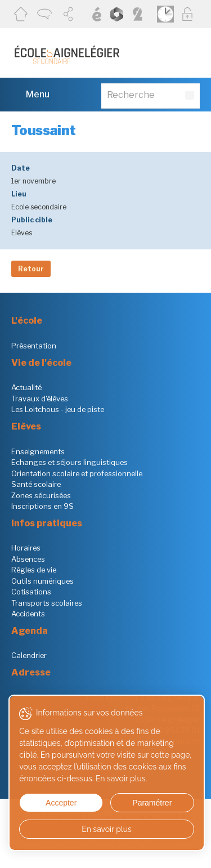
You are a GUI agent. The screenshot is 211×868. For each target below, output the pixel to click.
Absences (28, 559)
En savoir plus (107, 829)
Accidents (28, 614)
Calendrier (29, 655)
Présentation (34, 346)
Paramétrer (152, 803)
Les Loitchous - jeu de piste (58, 409)
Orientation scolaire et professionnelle (77, 473)
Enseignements (38, 451)
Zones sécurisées (41, 495)
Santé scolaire (36, 484)
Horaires (26, 548)
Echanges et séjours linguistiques (69, 462)
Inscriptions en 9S (42, 506)
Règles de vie (34, 570)
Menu (30, 94)
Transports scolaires (47, 603)
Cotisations (31, 592)
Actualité (26, 387)
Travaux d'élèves (40, 399)
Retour (31, 269)
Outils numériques (42, 581)
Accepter (61, 803)
